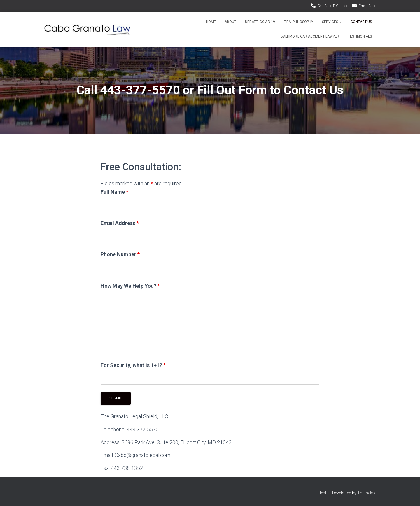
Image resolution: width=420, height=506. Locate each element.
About (230, 22)
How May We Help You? (130, 286)
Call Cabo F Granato (333, 6)
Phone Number (120, 254)
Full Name (114, 192)
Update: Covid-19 (260, 22)
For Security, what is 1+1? (133, 365)
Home (211, 22)
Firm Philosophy (299, 22)
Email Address (120, 223)
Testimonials (360, 36)
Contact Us (361, 22)
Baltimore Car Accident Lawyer (310, 36)
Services (332, 22)
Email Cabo (367, 6)
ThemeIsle (367, 493)
